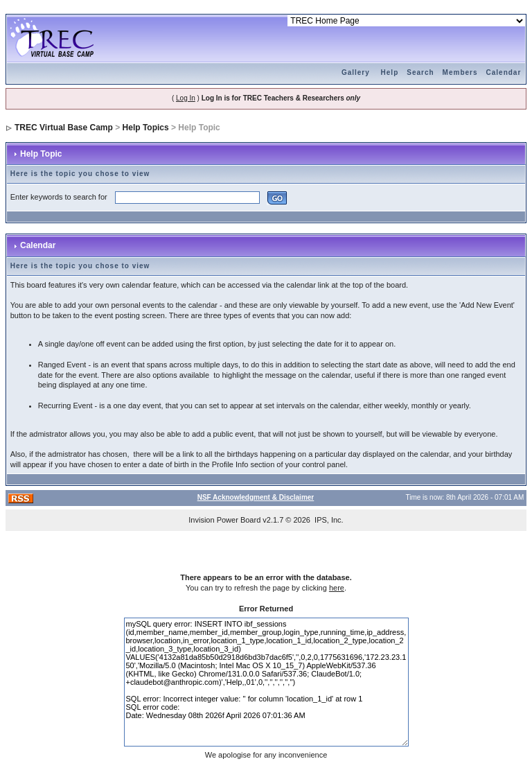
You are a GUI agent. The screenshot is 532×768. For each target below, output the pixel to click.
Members (460, 72)
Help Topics (146, 128)
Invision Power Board (224, 520)
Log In (186, 98)
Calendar (504, 72)
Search (420, 72)
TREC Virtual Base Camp (64, 128)
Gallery (356, 72)
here (337, 588)
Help (390, 72)
